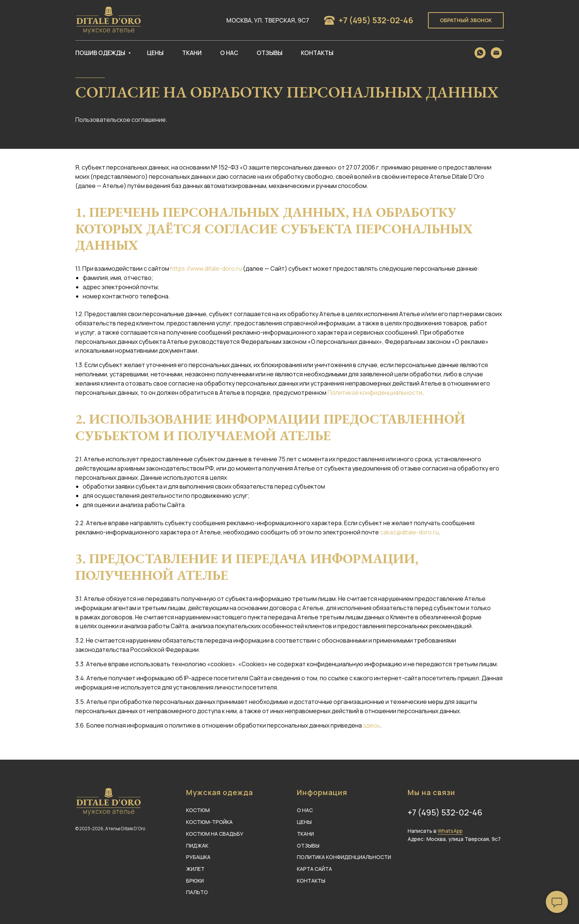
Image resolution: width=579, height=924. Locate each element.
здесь (371, 725)
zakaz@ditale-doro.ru (409, 532)
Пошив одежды (101, 53)
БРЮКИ (195, 881)
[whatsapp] (480, 53)
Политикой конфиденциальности (375, 393)
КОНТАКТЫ (311, 881)
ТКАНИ (305, 834)
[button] (466, 20)
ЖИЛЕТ (195, 869)
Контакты (317, 53)
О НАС (305, 810)
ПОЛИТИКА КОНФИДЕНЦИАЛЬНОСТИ (344, 857)
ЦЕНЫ (304, 822)
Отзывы (270, 53)
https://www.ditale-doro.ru (206, 268)
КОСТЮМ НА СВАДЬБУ (215, 834)
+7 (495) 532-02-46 (376, 20)
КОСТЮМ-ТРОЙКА (209, 822)
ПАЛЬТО (197, 892)
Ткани (192, 53)
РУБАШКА (198, 857)
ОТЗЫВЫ (308, 846)
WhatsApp (450, 831)
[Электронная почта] (496, 53)
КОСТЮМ (198, 810)
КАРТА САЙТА (314, 869)
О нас (229, 53)
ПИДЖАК (197, 846)
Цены (155, 53)
